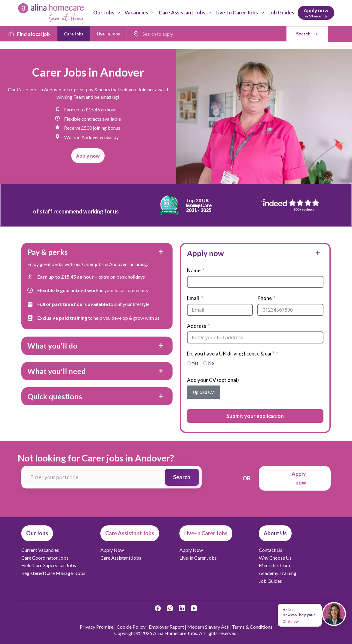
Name (194, 270)
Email (193, 298)
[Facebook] (158, 608)
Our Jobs (108, 13)
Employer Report (166, 627)
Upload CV (204, 392)
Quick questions (55, 396)
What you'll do (52, 346)
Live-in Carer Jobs (241, 13)
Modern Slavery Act (208, 627)
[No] (205, 363)
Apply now (205, 253)
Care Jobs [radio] (74, 34)
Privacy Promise (96, 627)
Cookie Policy (131, 627)
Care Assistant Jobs (186, 13)
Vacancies (140, 13)
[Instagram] (170, 608)
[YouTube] (194, 608)
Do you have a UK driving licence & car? (231, 354)
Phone (265, 298)
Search (182, 477)
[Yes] (189, 363)
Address (197, 326)
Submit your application (255, 416)
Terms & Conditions (252, 627)
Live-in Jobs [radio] (108, 34)
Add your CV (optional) (213, 380)
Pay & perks (47, 252)
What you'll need (57, 371)
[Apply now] (316, 13)
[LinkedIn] (182, 608)
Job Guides (281, 12)
